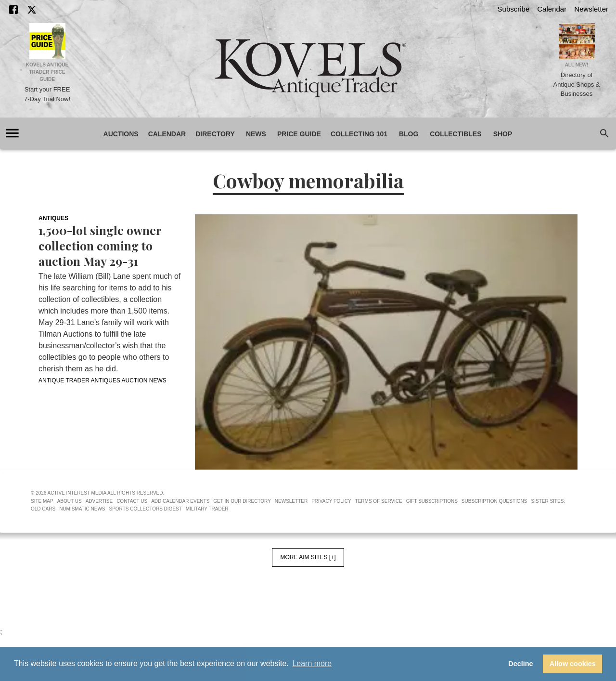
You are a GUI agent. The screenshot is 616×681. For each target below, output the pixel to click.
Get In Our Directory (242, 501)
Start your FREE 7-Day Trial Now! (47, 94)
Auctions (121, 134)
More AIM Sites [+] (308, 557)
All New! (577, 65)
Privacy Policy (331, 501)
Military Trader (207, 509)
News (256, 134)
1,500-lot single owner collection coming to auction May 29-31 (100, 246)
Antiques (53, 218)
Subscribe (514, 9)
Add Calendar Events (180, 501)
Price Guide (299, 134)
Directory (215, 134)
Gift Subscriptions (432, 501)
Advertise (99, 501)
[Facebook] (13, 10)
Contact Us (132, 501)
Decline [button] (520, 664)
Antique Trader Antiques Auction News (103, 380)
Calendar (552, 9)
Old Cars (43, 509)
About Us (70, 501)
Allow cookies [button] (573, 664)
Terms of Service (379, 501)
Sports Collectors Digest (146, 509)
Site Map (42, 501)
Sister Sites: (548, 501)
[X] (32, 10)
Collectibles (456, 134)
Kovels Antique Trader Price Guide (47, 72)
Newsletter (591, 9)
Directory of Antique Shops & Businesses (577, 84)
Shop (503, 134)
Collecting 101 (359, 134)
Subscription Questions (494, 501)
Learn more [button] (312, 663)
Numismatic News (82, 509)
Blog (409, 134)
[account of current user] (12, 133)
